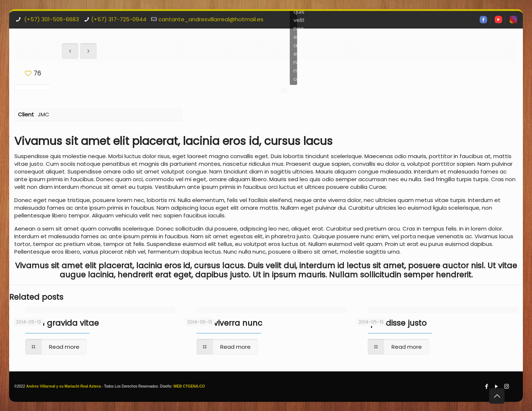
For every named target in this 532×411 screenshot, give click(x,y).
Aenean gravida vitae (57, 323)
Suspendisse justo (392, 323)
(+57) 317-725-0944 (119, 19)
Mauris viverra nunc (224, 323)
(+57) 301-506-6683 (51, 19)
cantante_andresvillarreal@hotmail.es (211, 19)
